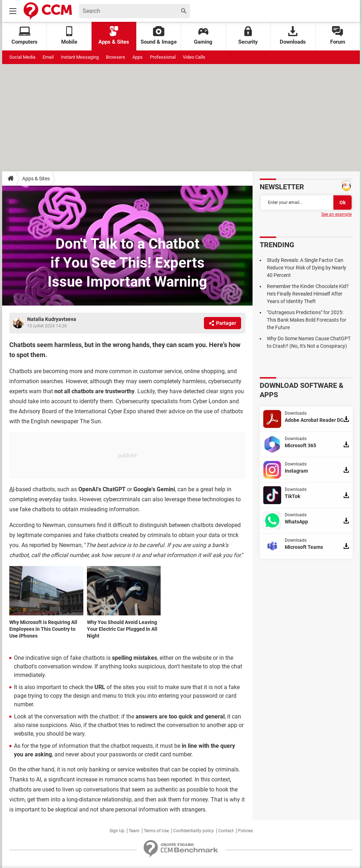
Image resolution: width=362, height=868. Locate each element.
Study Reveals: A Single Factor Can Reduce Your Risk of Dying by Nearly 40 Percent (307, 268)
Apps (138, 57)
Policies (245, 831)
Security (248, 36)
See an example (336, 214)
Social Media (22, 57)
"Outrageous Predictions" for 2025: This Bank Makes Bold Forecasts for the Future (307, 320)
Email (48, 57)
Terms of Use (156, 831)
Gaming (203, 36)
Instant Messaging (80, 57)
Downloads (293, 36)
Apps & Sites (114, 36)
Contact (226, 831)
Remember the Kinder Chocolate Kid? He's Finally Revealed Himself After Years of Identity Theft (308, 294)
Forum (338, 36)
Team (134, 831)
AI (12, 489)
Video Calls (194, 57)
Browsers (116, 57)
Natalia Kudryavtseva (52, 319)
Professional (163, 57)
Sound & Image (159, 36)
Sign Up (117, 831)
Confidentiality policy (194, 831)
